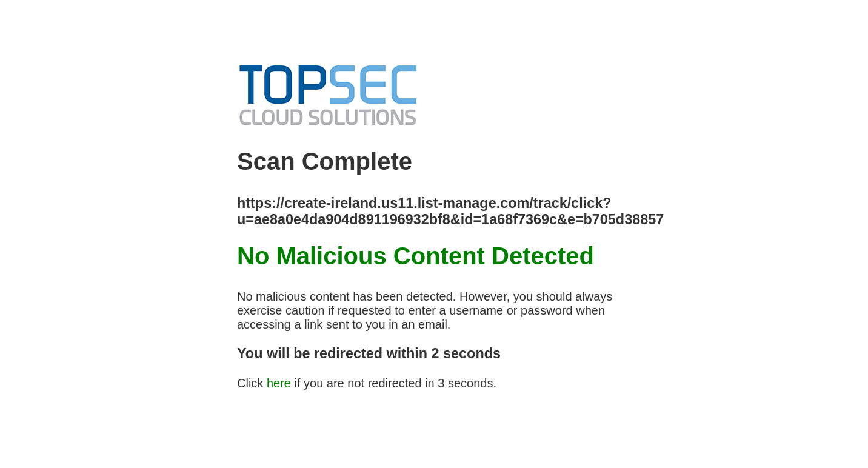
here (279, 383)
